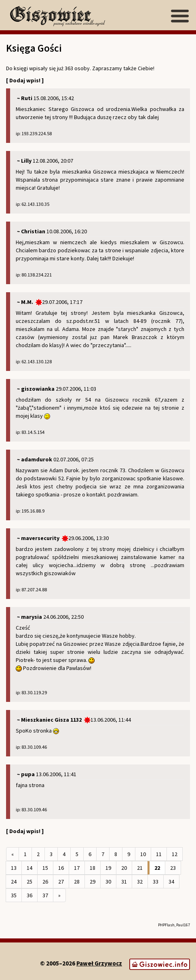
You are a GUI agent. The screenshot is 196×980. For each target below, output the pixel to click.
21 (140, 868)
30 (108, 882)
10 (143, 854)
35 (14, 895)
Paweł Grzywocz (99, 963)
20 (124, 868)
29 (93, 882)
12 (175, 854)
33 (156, 882)
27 (61, 882)
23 (173, 868)
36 (30, 895)
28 (77, 882)
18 (93, 868)
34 (171, 882)
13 (14, 868)
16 (61, 868)
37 (45, 895)
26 (45, 882)
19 (108, 868)
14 (30, 868)
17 (77, 868)
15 (45, 868)
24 (14, 882)
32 (140, 882)
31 (124, 882)
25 (30, 882)
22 (157, 868)
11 (159, 854)
